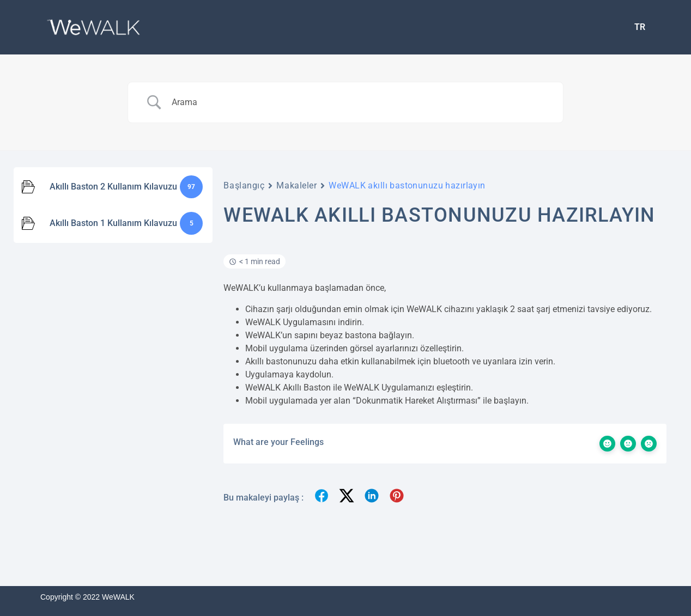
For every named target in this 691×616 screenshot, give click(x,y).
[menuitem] (640, 27)
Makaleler (296, 185)
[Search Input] (359, 102)
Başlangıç (244, 185)
